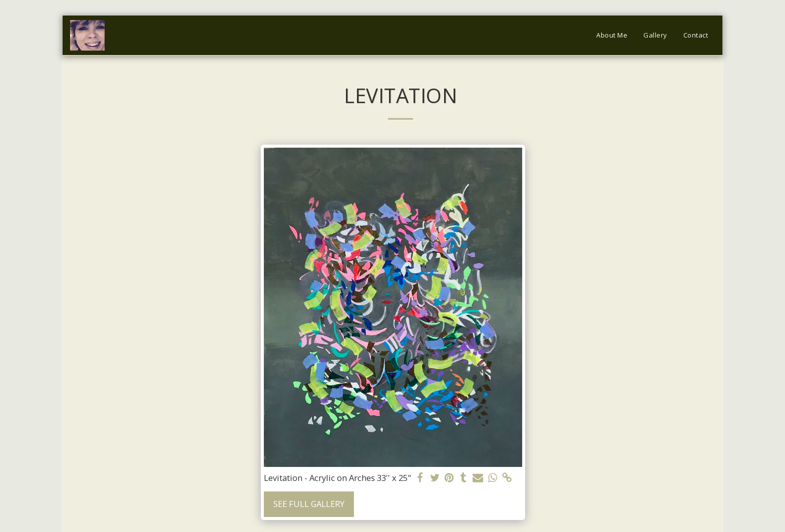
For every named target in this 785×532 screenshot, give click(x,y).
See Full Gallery (309, 504)
